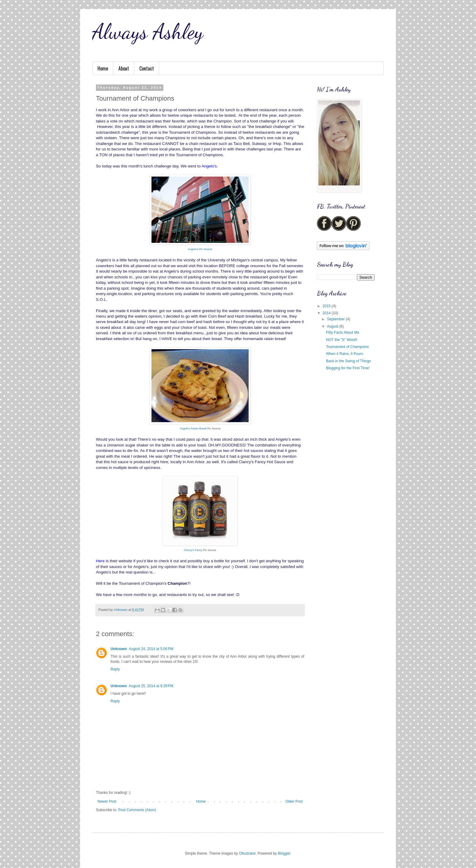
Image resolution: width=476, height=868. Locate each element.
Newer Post (107, 801)
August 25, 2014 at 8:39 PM (151, 686)
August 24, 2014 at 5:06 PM (151, 649)
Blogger (284, 853)
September (336, 319)
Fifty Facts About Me (343, 332)
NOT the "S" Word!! (342, 340)
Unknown (119, 649)
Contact (147, 68)
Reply (115, 669)
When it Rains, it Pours (345, 354)
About (124, 68)
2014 (327, 313)
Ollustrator (247, 853)
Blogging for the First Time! (348, 368)
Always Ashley (148, 32)
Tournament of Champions (347, 347)
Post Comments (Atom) (137, 810)
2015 (327, 306)
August (333, 326)
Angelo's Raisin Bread (193, 429)
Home (103, 68)
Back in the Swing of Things (348, 361)
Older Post (294, 801)
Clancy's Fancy (193, 550)
